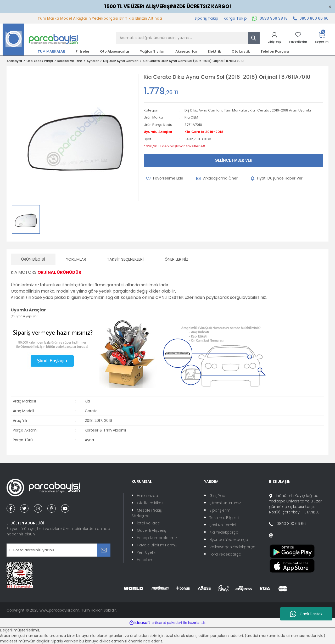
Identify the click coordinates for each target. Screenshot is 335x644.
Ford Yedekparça (225, 554)
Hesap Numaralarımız (157, 538)
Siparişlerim (220, 510)
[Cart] (322, 38)
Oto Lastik (241, 51)
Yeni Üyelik (146, 552)
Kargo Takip (235, 18)
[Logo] (40, 39)
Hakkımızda (147, 496)
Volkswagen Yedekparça (232, 547)
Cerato (263, 110)
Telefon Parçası (275, 51)
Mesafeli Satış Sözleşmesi (147, 513)
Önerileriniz (177, 259)
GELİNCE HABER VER (233, 160)
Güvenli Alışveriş (151, 530)
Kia (252, 110)
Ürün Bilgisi (33, 259)
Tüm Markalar (236, 110)
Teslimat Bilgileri (224, 518)
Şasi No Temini (223, 525)
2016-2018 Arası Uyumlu (291, 110)
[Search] (188, 38)
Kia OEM (191, 117)
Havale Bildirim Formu (157, 545)
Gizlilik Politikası (151, 503)
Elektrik (214, 51)
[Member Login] (274, 38)
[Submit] (104, 550)
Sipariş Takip (206, 18)
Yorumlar (76, 259)
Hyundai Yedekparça (229, 540)
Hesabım (145, 560)
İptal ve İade (148, 523)
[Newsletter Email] (58, 550)
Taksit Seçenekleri (125, 259)
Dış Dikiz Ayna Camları (203, 110)
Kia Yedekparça (224, 532)
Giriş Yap (217, 496)
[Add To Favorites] (165, 178)
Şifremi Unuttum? (225, 503)
